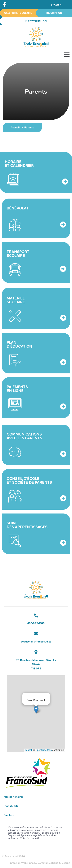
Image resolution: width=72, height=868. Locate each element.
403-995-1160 (36, 623)
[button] (67, 55)
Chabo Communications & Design (49, 863)
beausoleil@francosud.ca (36, 642)
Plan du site (11, 806)
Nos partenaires (14, 797)
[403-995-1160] (36, 615)
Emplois (9, 815)
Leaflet (28, 750)
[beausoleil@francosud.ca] (36, 634)
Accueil (15, 127)
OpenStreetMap (44, 750)
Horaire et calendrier (19, 163)
